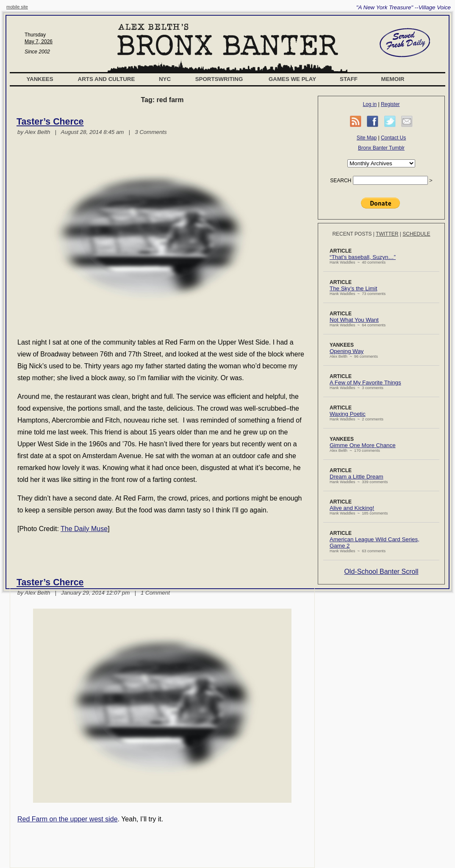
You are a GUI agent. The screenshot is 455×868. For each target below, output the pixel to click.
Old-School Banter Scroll (381, 572)
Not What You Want (354, 320)
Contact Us (393, 138)
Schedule (416, 234)
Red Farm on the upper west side (68, 819)
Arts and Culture (107, 79)
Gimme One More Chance (363, 445)
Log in (370, 104)
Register (390, 104)
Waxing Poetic (348, 414)
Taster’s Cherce (50, 122)
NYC (165, 79)
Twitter (387, 234)
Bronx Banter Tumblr (381, 148)
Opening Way (347, 351)
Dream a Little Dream (357, 477)
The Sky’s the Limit (353, 288)
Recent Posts (352, 234)
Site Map (367, 138)
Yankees (40, 79)
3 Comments (151, 132)
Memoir (393, 79)
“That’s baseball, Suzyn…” (363, 257)
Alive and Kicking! (352, 508)
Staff (349, 79)
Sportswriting (219, 79)
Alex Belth (37, 132)
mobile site (17, 7)
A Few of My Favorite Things (365, 383)
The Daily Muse (84, 529)
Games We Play (292, 79)
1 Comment (155, 593)
